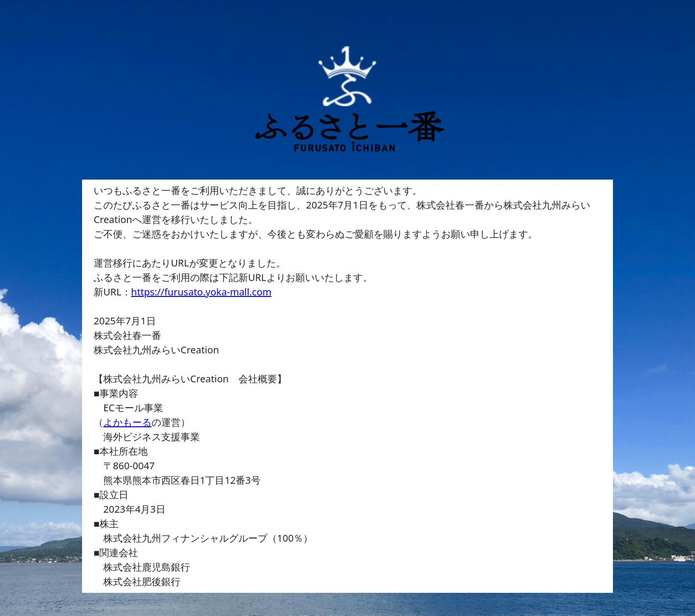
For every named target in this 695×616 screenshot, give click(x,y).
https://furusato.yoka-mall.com (202, 292)
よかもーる (127, 422)
